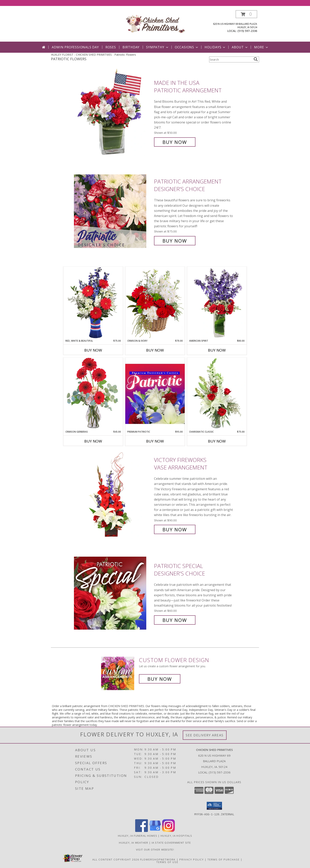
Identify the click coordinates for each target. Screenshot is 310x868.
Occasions (187, 47)
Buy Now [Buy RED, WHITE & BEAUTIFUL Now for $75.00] (93, 350)
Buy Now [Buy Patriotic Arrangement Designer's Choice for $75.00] (175, 241)
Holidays (215, 47)
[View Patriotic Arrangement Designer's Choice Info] (113, 211)
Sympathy (157, 47)
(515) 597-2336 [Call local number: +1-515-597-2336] (247, 31)
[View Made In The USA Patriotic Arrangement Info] (113, 112)
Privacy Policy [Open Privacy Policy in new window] (192, 859)
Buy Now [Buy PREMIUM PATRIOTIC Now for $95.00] (155, 441)
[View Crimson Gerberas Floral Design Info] (93, 394)
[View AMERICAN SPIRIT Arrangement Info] (217, 303)
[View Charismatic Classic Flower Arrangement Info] (217, 394)
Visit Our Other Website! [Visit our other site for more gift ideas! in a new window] (155, 849)
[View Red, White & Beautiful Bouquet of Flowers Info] (93, 303)
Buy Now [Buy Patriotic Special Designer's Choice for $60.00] (175, 620)
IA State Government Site (171, 842)
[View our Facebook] (142, 831)
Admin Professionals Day (75, 47)
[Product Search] (231, 59)
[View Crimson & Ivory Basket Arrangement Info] (155, 303)
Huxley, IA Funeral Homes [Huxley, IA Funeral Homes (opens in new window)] (138, 835)
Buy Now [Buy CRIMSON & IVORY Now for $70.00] (155, 350)
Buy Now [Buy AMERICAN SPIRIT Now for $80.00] (217, 350)
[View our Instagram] (168, 831)
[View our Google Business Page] (155, 831)
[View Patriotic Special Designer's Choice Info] (113, 593)
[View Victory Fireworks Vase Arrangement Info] (113, 495)
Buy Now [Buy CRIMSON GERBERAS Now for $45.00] (93, 441)
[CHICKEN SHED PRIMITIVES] (155, 25)
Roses (111, 47)
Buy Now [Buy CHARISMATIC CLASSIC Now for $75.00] (217, 441)
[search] (256, 59)
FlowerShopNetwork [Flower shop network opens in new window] (158, 859)
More (261, 47)
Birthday (131, 47)
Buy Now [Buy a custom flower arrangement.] (160, 679)
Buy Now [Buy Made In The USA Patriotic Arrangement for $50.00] (175, 142)
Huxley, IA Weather (133, 842)
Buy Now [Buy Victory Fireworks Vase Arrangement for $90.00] (175, 529)
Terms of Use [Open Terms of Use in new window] (167, 862)
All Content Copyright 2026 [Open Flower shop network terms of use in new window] (116, 859)
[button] (246, 14)
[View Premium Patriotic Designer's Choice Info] (155, 394)
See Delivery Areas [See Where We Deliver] (205, 735)
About (240, 47)
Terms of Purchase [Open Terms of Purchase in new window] (224, 859)
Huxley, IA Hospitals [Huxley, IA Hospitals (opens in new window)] (176, 835)
